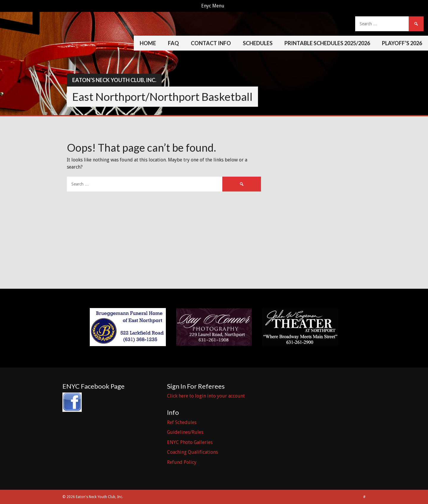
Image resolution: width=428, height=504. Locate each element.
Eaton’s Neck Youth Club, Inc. (114, 80)
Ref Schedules (182, 422)
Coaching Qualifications (192, 452)
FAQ (173, 43)
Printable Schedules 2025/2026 (327, 43)
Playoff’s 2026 (402, 43)
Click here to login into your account (206, 396)
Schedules (258, 43)
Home (148, 43)
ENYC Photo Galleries (190, 442)
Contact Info (211, 43)
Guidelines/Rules (185, 432)
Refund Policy (182, 462)
